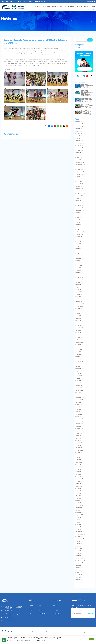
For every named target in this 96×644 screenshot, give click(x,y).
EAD (3, 2)
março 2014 (79, 412)
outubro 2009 (80, 537)
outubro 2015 (80, 366)
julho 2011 (78, 489)
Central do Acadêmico (22, 2)
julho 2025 (79, 134)
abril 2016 (79, 352)
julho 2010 (79, 517)
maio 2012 (79, 465)
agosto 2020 (80, 234)
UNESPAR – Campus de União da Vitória (37, 2)
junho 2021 (79, 217)
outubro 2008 (80, 563)
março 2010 (79, 527)
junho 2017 (79, 318)
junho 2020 (79, 239)
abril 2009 (79, 551)
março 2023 (79, 184)
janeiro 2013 (79, 445)
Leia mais (44, 640)
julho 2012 (79, 460)
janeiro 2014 (79, 417)
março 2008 (79, 580)
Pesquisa (70, 6)
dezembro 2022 (80, 191)
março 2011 (79, 498)
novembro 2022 (80, 193)
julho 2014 (79, 402)
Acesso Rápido (90, 2)
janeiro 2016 (79, 359)
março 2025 (79, 141)
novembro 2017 (80, 306)
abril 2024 (79, 160)
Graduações (47, 6)
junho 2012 (79, 462)
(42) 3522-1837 (8, 610)
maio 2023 (79, 181)
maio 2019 (79, 265)
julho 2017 (79, 316)
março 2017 (79, 325)
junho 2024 (79, 157)
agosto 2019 (79, 261)
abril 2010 (79, 525)
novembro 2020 (80, 229)
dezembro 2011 (80, 477)
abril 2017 (78, 323)
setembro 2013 (80, 426)
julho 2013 (79, 431)
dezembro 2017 (80, 304)
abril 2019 (79, 268)
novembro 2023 (80, 167)
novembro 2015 (80, 364)
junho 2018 (79, 292)
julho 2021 (79, 215)
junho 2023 (79, 179)
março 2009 (79, 553)
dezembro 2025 (80, 124)
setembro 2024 (80, 153)
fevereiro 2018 (80, 301)
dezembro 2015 (80, 361)
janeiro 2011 (79, 503)
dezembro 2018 (80, 277)
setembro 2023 (80, 172)
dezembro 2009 (80, 532)
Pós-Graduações (57, 6)
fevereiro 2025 (80, 143)
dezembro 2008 (80, 558)
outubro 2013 (80, 424)
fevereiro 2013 (80, 443)
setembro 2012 (80, 455)
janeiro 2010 (79, 529)
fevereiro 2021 (80, 225)
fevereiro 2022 (80, 203)
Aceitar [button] (92, 639)
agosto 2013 (79, 429)
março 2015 (79, 383)
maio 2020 (79, 241)
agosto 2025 (80, 131)
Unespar (92, 6)
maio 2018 (79, 294)
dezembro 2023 (80, 165)
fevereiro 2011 (80, 501)
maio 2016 (79, 349)
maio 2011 (79, 493)
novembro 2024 (80, 148)
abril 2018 (79, 297)
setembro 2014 (80, 397)
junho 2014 (79, 405)
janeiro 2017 (79, 330)
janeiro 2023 (79, 189)
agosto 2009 (80, 541)
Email (11, 2)
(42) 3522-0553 (9, 618)
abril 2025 (79, 138)
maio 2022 (79, 201)
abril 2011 (78, 496)
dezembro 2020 (80, 227)
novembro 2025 (80, 126)
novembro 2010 (80, 508)
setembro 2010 (80, 513)
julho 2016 (79, 345)
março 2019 (79, 270)
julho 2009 (79, 544)
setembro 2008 (80, 565)
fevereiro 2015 (80, 385)
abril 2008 (79, 577)
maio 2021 (79, 220)
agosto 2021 (79, 213)
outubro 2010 (80, 510)
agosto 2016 (79, 342)
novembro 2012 (80, 450)
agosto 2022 (80, 196)
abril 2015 (79, 381)
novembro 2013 (80, 421)
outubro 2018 (80, 282)
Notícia (78, 47)
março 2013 (79, 441)
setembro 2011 (80, 484)
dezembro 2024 (80, 145)
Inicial (32, 6)
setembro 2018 (80, 285)
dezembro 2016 (80, 333)
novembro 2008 (80, 561)
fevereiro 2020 (80, 249)
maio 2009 (79, 549)
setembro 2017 (80, 311)
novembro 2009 (80, 534)
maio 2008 (79, 575)
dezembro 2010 (80, 505)
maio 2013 (79, 436)
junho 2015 (79, 376)
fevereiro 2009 (80, 556)
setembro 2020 (80, 232)
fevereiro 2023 (80, 186)
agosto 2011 (79, 486)
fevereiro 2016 (80, 357)
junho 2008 (79, 572)
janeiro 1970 (79, 582)
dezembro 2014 (80, 390)
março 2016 (79, 354)
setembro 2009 (80, 539)
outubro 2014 (80, 395)
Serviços (86, 6)
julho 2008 (79, 570)
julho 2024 (79, 155)
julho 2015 (79, 373)
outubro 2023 (80, 169)
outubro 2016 (80, 337)
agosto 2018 (79, 287)
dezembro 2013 (80, 419)
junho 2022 (79, 198)
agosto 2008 (80, 568)
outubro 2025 (80, 129)
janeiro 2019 (79, 275)
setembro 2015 (80, 369)
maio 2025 (79, 136)
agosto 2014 (79, 400)
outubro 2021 (80, 208)
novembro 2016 (80, 335)
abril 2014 (79, 409)
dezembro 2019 (80, 251)
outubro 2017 (80, 309)
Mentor (7, 2)
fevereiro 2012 (80, 472)
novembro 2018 (80, 280)
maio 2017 (79, 321)
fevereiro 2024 (80, 162)
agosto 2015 (79, 371)
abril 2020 (79, 244)
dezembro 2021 (80, 205)
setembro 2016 (80, 340)
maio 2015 (79, 378)
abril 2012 (79, 467)
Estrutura (37, 6)
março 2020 (79, 246)
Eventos (78, 6)
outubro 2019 (80, 256)
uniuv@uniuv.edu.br (9, 621)
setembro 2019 (80, 258)
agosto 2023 (80, 174)
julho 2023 (79, 177)
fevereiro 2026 (80, 122)
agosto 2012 (79, 457)
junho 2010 (79, 520)
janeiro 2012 (79, 474)
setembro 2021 (80, 210)
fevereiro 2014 (80, 414)
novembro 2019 (80, 253)
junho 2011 (79, 491)
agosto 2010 (79, 515)
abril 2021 (79, 222)
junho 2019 (79, 263)
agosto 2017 (79, 313)
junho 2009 (79, 546)
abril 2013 (79, 438)
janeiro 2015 (79, 388)
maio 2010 (79, 522)
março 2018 (79, 299)
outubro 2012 (80, 453)
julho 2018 (79, 289)
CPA (65, 6)
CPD (15, 2)
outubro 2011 (79, 481)
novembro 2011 (80, 479)
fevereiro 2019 (80, 273)
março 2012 (79, 469)
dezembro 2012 (80, 448)
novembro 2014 (80, 393)
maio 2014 (79, 407)
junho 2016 (79, 347)
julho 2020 (79, 237)
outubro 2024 (80, 150)
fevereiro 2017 (80, 328)
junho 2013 (79, 433)
